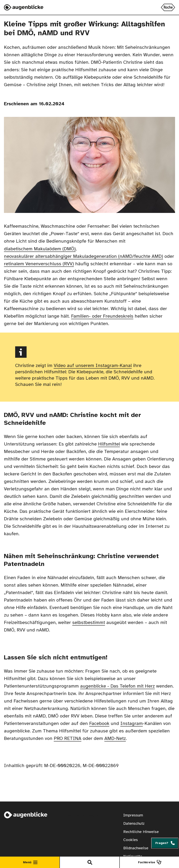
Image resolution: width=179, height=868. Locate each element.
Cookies (131, 840)
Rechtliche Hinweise (141, 832)
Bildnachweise (136, 848)
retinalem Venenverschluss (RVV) (39, 264)
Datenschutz (134, 824)
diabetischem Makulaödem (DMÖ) (40, 249)
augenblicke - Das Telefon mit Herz (117, 686)
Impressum (133, 815)
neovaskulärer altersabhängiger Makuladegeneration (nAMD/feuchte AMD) (83, 257)
